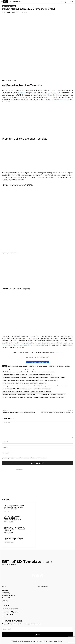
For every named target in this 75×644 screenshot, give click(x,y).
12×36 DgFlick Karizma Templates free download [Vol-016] (57, 412)
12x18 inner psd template (10, 369)
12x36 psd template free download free (43, 372)
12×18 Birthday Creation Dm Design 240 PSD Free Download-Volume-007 (13, 518)
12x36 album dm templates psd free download (16, 372)
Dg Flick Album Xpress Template (35, 345)
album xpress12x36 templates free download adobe (18, 389)
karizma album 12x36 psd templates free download (49, 397)
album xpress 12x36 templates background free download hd (21, 386)
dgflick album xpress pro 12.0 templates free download (19, 394)
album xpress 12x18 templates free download (33, 383)
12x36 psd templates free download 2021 (15, 377)
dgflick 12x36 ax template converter (41, 392)
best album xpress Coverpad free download (16, 392)
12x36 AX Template (9, 6)
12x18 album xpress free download (59, 366)
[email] (37, 629)
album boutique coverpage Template (14, 380)
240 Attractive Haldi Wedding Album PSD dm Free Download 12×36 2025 (14, 529)
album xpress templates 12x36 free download (54, 386)
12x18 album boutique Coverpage (18, 366)
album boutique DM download (49, 380)
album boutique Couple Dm (57, 377)
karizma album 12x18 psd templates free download (18, 397)
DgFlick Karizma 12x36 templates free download (51, 394)
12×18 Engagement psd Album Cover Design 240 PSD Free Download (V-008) (14, 507)
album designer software (61, 100)
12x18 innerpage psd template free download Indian (34, 369)
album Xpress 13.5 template (52, 95)
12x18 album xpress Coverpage (38, 366)
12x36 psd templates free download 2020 (41, 375)
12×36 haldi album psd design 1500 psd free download (14, 539)
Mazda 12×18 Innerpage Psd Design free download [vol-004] (19, 412)
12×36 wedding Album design (12, 345)
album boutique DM (32, 380)
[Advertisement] (37, 64)
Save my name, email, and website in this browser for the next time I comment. (26, 458)
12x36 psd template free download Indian (15, 375)
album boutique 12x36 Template (38, 377)
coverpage (22, 93)
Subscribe (37, 635)
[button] (65, 2)
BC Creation (7, 12)
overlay (70, 345)
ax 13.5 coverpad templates (43, 389)
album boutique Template (10, 383)
